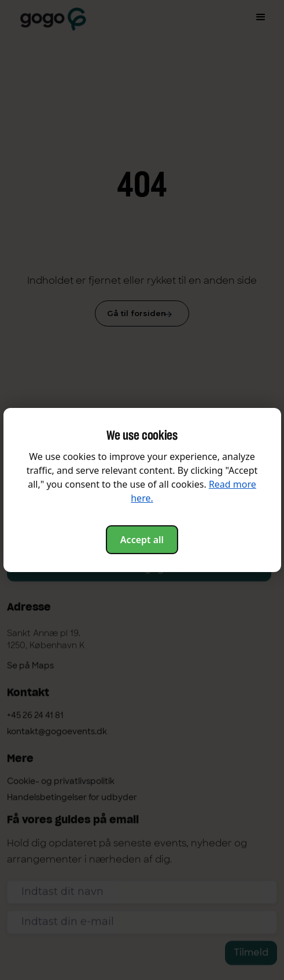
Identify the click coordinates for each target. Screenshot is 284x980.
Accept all (142, 540)
